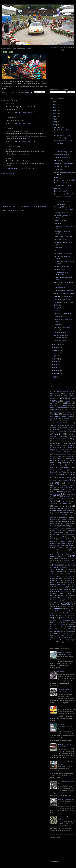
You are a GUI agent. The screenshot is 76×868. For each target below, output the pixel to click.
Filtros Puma (63, 480)
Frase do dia (63, 485)
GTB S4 (61, 498)
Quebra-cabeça (59, 608)
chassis (71, 423)
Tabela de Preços (60, 633)
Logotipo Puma (70, 528)
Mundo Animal (67, 545)
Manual (52, 534)
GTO (56, 506)
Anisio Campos (68, 395)
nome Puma (53, 550)
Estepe (73, 463)
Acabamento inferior (60, 387)
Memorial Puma (55, 537)
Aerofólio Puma (68, 391)
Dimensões (69, 447)
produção (69, 578)
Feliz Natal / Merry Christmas (63, 130)
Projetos (53, 580)
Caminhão (54, 414)
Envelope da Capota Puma (63, 299)
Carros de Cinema (68, 419)
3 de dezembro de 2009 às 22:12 (20, 112)
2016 (54, 104)
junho (56, 359)
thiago (8, 104)
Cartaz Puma (65, 421)
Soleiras (70, 629)
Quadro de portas (56, 606)
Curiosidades (58, 248)
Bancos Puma (67, 405)
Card (52, 419)
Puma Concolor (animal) (60, 589)
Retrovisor (53, 622)
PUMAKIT (53, 604)
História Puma (56, 510)
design (72, 439)
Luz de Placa (61, 530)
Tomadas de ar (55, 640)
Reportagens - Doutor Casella (63, 163)
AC (51, 387)
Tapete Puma (64, 636)
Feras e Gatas (67, 474)
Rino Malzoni (64, 622)
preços (70, 576)
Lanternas (54, 519)
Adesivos (56, 391)
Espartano (68, 458)
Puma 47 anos (55, 582)
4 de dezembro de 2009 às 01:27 (20, 123)
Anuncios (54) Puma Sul (62, 207)
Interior (62, 515)
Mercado (53, 539)
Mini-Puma (53, 541)
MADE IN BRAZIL (58, 532)
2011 (54, 119)
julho (56, 356)
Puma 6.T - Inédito (60, 221)
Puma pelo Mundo (60, 598)
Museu (52, 548)
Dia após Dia (58, 308)
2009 (54, 125)
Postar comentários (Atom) (15, 210)
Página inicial (25, 206)
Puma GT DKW (65, 593)
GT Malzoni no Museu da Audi (64, 296)
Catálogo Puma (60, 423)
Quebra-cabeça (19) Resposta (64, 194)
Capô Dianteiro (68, 414)
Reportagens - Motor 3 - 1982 (63, 302)
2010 (54, 122)
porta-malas (61, 576)
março (57, 367)
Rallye (63, 613)
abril (56, 365)
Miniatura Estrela (66, 541)
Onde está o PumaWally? (62, 158)
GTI (73, 503)
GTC (69, 498)
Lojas (54, 530)
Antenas (52, 398)
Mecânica (60, 534)
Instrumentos (54, 515)
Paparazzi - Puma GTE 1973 (63, 267)
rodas (73, 622)
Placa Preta (60, 569)
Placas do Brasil (62, 572)
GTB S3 (53, 498)
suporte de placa (70, 631)
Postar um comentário (8, 173)
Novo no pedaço (63, 550)
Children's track (55, 427)
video (60, 642)
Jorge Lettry (62, 517)
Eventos (64, 467)
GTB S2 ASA (68, 496)
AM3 (70, 393)
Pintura (64, 567)
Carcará (71, 416)
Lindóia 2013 (64, 526)
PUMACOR (60, 707)
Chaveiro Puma (55, 425)
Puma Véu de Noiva (70, 600)
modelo (63, 543)
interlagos (70, 515)
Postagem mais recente (9, 206)
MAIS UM (69, 532)
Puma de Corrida (59, 269)
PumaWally (65, 604)
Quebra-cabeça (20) (60, 191)
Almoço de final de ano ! (62, 155)
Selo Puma (70, 624)
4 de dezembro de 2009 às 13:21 (20, 169)
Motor (70, 543)
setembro (58, 350)
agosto (57, 353)
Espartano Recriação (57, 460)
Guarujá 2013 (55, 508)
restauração (67, 620)
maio (56, 362)
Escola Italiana (57, 458)
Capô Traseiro (54, 416)
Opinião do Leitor (56, 556)
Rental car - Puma (60, 341)
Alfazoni (52, 393)
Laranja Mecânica (55, 522)
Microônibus (62, 539)
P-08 (70, 559)
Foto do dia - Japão (60, 240)
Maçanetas (71, 530)
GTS (65, 506)
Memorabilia (69, 534)
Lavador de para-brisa (57, 524)
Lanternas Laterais (67, 519)
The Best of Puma (67, 638)
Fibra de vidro (71, 478)
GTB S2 (56, 496)
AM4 (52, 395)
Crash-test (53, 437)
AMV (59, 395)
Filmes (54, 481)
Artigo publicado (64, 403)
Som (52, 631)
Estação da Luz (62, 463)
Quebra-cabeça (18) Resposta (64, 290)
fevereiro (57, 370)
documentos (63, 450)
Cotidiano (71, 434)
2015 (54, 107)
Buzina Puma (71, 410)
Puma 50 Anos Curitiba (58, 585)
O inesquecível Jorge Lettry (63, 152)
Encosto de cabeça (59, 454)
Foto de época (59, 160)
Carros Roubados (55, 421)
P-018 (73, 556)
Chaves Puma (69, 425)
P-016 (66, 556)
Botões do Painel (58, 410)
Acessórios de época (69, 389)
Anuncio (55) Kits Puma (62, 166)
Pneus (64, 574)
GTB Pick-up (71, 494)
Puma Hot (54, 596)
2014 (54, 110)
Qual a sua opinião (69, 606)
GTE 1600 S (66, 501)
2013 (54, 113)
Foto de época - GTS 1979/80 (63, 210)
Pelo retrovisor (58, 565)
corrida (58, 434)
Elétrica (60, 452)
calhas (69, 412)
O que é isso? (58, 169)
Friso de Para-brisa (56, 488)
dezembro (58, 127)
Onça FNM (60, 554)
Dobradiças (54, 450)
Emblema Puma (70, 452)
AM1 (58, 393)
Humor (55, 513)
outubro (57, 347)
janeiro (57, 373)
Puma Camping (61, 587)
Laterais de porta (68, 521)
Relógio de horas (65, 615)
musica (60, 548)
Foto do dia (58, 311)
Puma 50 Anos (68, 582)
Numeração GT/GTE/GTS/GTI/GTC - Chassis (65, 727)
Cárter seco (58, 224)
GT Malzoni (59, 492)
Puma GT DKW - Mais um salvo (64, 293)
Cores (73, 431)
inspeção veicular (66, 513)
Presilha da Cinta (56, 578)
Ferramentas (60, 478)
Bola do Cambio (62, 408)
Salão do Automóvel (59, 625)
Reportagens (57, 618)
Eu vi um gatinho (59, 465)
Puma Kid (64, 596)
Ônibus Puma (69, 554)
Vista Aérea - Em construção (63, 314)
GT (74, 490)
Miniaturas (54, 543)
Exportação (54, 472)
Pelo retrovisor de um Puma (63, 149)
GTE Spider (63, 503)
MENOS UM (67, 537)
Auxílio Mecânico (55, 405)
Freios (71, 485)
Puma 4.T (70, 580)
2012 (54, 116)
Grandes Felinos (65, 490)
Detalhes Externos (60, 441)
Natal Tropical (58, 133)
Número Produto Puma (66, 552)
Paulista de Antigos (70, 563)
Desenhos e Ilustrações (61, 439)
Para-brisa (66, 561)
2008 (54, 377)
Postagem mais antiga (40, 206)
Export (71, 470)
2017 (54, 102)
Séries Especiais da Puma (57, 627)
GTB (61, 494)
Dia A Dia (57, 188)
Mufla (58, 546)
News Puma (69, 548)
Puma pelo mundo (60, 333)
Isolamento (53, 517)
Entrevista (61, 456)
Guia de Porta (68, 508)
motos (52, 545)
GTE (53, 501)
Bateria (52, 408)
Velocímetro (65, 640)
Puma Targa (58, 600)
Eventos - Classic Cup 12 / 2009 (64, 180)
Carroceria (58, 418)
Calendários (57, 412)
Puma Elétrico (65, 591)
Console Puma (63, 432)
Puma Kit (72, 596)
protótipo (61, 580)
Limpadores (69, 524)
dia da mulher (62, 445)
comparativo (57, 429)
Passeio (60, 563)
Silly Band (61, 629)
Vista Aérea (58, 146)
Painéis (57, 561)
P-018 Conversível (60, 559)
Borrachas (72, 408)
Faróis (64, 472)
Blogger (62, 50)
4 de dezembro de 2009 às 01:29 (20, 141)
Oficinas (52, 554)
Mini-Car (70, 539)
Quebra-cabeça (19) (60, 288)
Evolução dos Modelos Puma (58, 470)
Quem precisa (61, 611)
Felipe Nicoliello (11, 146)
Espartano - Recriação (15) (65, 799)
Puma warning (58, 602)
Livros (61, 528)
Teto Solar (54, 638)
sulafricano (60, 631)
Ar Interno (67, 401)
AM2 (65, 393)
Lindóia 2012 (54, 526)
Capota (63, 416)
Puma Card (72, 587)
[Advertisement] (18, 190)
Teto (72, 636)
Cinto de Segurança (69, 427)
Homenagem (71, 511)
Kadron (71, 517)
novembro (58, 344)
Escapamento (71, 456)
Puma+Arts (69, 602)
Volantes (67, 642)
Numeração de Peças (61, 213)
